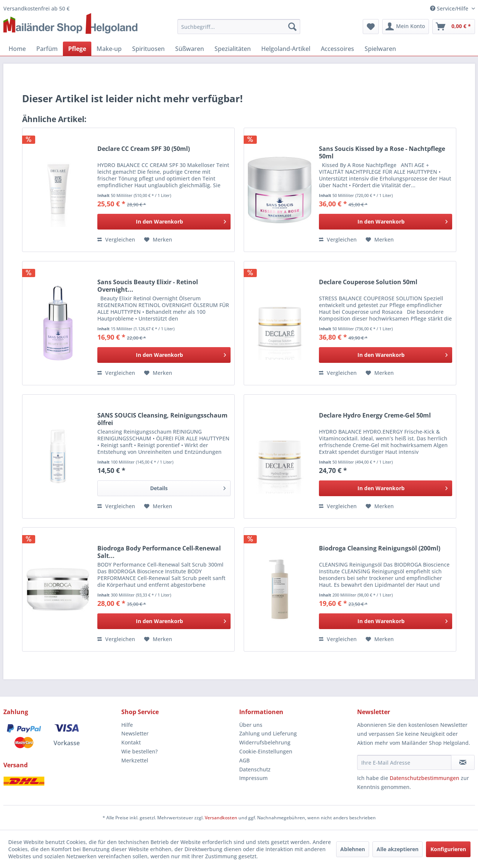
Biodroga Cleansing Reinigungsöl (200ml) (380, 548)
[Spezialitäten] (233, 49)
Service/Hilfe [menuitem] (450, 8)
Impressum (253, 778)
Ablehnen (353, 849)
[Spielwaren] (380, 49)
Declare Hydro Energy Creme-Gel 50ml (375, 415)
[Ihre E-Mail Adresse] (404, 762)
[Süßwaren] (190, 49)
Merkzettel (135, 760)
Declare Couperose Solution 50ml (368, 282)
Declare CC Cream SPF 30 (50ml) (144, 149)
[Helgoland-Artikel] (286, 49)
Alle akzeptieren (398, 849)
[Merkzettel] (371, 27)
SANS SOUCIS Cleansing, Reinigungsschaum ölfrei (162, 419)
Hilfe (127, 725)
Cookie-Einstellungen (266, 751)
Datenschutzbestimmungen (424, 778)
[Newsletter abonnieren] (463, 762)
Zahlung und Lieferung (268, 733)
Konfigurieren (448, 849)
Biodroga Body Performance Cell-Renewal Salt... (159, 552)
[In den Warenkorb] (164, 222)
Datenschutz (255, 769)
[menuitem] (239, 27)
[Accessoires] (337, 49)
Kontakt (131, 742)
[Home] (17, 49)
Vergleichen (116, 239)
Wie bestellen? (139, 751)
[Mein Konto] (406, 27)
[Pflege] (77, 49)
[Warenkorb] (454, 27)
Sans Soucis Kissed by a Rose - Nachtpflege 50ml (382, 152)
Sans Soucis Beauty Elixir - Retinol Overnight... (148, 286)
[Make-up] (109, 49)
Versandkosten (221, 818)
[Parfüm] (47, 49)
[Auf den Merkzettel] (158, 240)
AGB (244, 760)
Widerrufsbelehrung (265, 742)
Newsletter (135, 733)
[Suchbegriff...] (239, 27)
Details (188, 487)
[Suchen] (292, 27)
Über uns (251, 725)
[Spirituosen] (148, 49)
